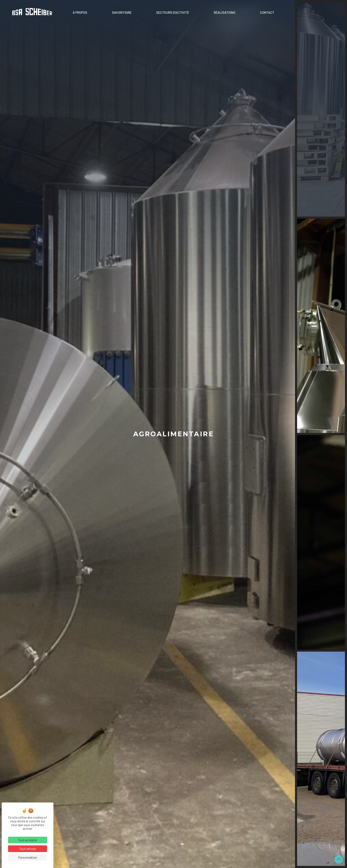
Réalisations (225, 12)
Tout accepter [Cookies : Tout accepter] (28, 840)
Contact (267, 12)
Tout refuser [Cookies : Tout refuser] (28, 849)
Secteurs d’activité (173, 12)
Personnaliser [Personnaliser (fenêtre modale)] (28, 857)
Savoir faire (122, 12)
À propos (80, 12)
